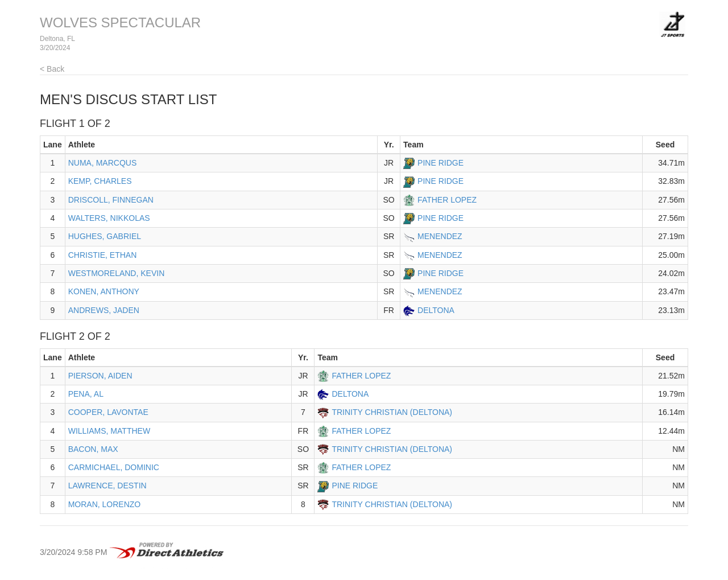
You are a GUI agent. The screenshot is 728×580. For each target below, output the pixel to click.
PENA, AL (86, 394)
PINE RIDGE (440, 163)
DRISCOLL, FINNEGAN (111, 200)
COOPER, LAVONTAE (108, 412)
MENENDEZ (440, 236)
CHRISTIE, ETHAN (103, 255)
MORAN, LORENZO (105, 504)
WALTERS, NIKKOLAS (109, 218)
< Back (52, 69)
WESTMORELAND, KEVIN (117, 273)
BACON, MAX (93, 449)
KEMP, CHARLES (100, 181)
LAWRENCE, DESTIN (107, 486)
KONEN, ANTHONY (104, 291)
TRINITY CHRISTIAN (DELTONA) (392, 412)
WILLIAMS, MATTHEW (109, 431)
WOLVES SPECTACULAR (120, 22)
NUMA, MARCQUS (103, 163)
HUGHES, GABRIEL (105, 236)
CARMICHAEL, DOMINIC (114, 467)
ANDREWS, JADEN (104, 310)
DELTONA (436, 310)
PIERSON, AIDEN (100, 376)
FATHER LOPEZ (447, 200)
